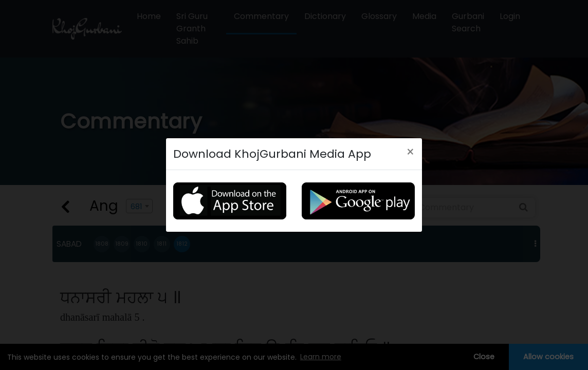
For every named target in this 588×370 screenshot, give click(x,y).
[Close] (410, 151)
